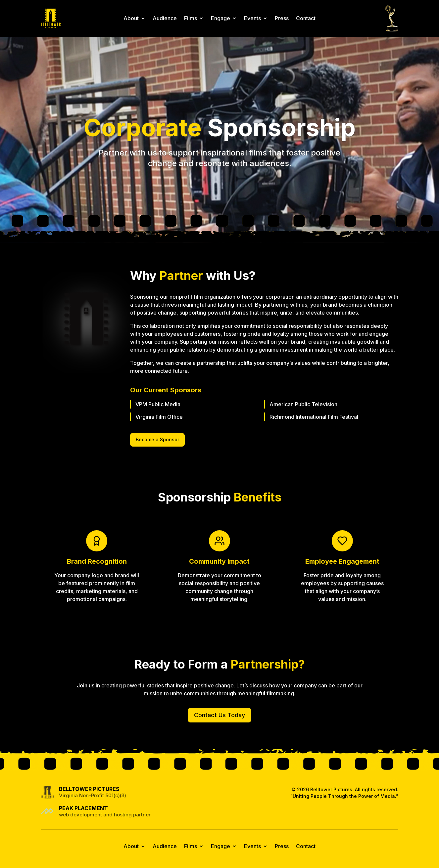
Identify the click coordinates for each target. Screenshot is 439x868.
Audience (165, 18)
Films (191, 18)
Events (252, 18)
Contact (306, 18)
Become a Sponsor (157, 439)
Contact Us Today (219, 715)
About (131, 18)
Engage (220, 18)
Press (282, 18)
